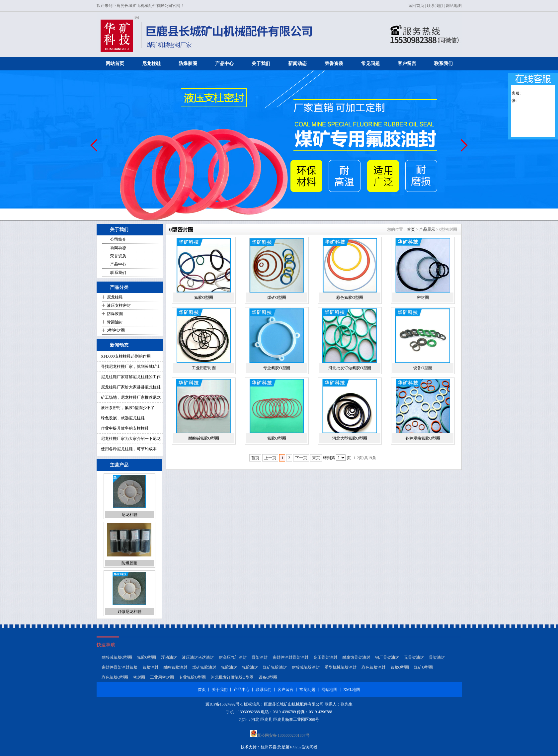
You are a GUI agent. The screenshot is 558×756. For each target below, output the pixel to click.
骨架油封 (115, 322)
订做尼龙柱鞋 (129, 612)
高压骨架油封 (325, 657)
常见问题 (370, 64)
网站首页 (115, 64)
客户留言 (407, 64)
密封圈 (423, 297)
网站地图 (454, 6)
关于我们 (261, 64)
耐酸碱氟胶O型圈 (204, 438)
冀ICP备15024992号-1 (224, 704)
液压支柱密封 (119, 305)
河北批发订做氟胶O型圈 (350, 368)
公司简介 (118, 239)
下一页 (301, 458)
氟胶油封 (150, 667)
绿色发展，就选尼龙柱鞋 (123, 418)
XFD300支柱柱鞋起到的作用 (126, 356)
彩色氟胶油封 (373, 667)
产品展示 (427, 229)
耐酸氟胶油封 (175, 667)
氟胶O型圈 (204, 297)
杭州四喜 (269, 747)
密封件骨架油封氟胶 (120, 667)
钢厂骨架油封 (387, 657)
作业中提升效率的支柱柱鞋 (125, 428)
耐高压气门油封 (233, 657)
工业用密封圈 (204, 368)
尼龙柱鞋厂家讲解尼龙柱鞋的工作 (131, 377)
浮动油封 (169, 657)
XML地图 (352, 690)
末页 (316, 458)
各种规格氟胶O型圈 (423, 438)
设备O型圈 (423, 368)
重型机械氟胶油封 (341, 667)
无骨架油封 (414, 657)
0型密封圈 (116, 330)
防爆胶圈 (188, 64)
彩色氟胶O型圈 (350, 297)
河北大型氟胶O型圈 (350, 438)
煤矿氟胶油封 (204, 667)
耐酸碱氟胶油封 (306, 667)
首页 (411, 229)
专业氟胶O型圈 (277, 368)
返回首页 (416, 6)
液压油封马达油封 (198, 657)
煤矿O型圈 (277, 297)
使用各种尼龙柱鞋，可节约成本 (129, 449)
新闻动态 (297, 64)
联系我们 (435, 6)
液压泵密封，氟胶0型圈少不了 (128, 408)
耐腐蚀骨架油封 (356, 657)
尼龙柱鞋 (151, 64)
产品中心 (224, 64)
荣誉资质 (334, 64)
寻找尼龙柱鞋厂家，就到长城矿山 (131, 367)
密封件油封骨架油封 (290, 657)
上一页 (270, 458)
